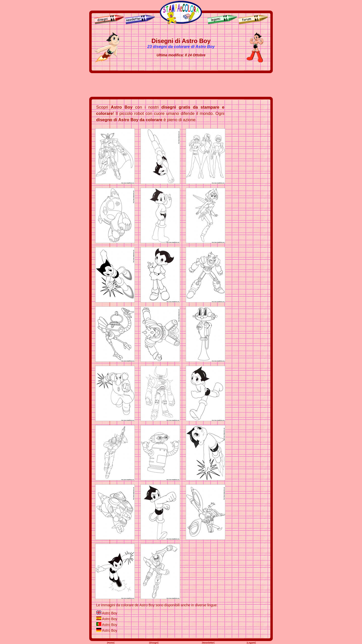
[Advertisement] (181, 85)
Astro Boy (110, 613)
